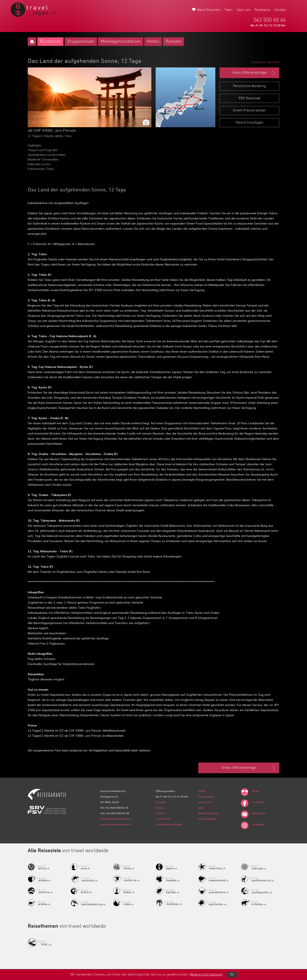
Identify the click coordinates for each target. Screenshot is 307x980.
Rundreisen (50, 42)
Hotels (153, 42)
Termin (160, 808)
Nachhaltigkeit (207, 819)
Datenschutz (206, 797)
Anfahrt (160, 813)
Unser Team (163, 819)
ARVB (202, 791)
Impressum (205, 802)
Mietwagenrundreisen (121, 42)
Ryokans (173, 42)
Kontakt (280, 10)
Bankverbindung (208, 813)
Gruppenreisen (81, 42)
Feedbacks (262, 10)
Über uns (244, 10)
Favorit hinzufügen (250, 123)
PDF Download (250, 98)
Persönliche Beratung (249, 86)
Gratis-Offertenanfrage (254, 73)
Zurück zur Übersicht (265, 62)
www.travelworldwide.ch (116, 824)
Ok (232, 975)
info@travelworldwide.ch (116, 819)
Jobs (201, 808)
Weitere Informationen (206, 975)
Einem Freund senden (250, 111)
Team (229, 10)
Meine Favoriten (209, 10)
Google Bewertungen (169, 824)
